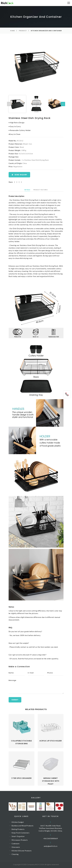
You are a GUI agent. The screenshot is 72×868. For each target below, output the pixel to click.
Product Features (40, 190)
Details (27, 190)
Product (23, 31)
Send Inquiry (19, 175)
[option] (36, 66)
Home (13, 31)
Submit (15, 700)
